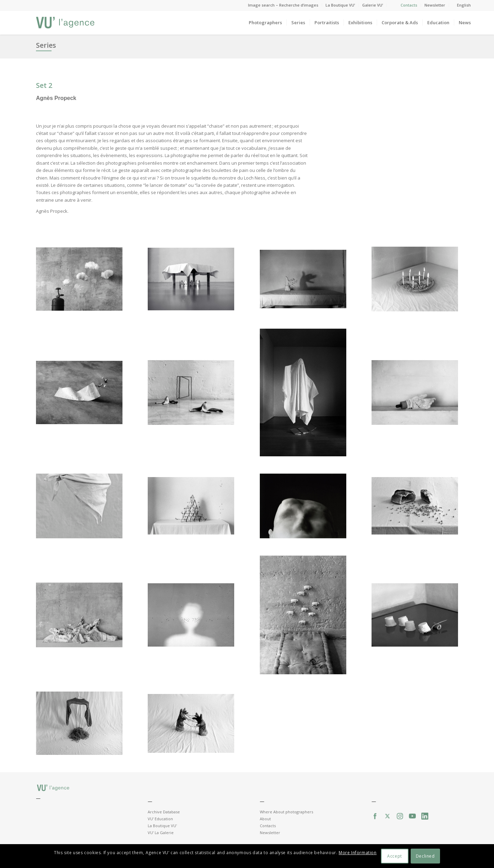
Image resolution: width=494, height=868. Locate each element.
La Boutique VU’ (340, 5)
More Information (358, 853)
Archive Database (164, 812)
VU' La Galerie (161, 833)
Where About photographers (286, 812)
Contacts (409, 5)
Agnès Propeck (56, 98)
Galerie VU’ (373, 5)
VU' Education (160, 819)
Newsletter (435, 5)
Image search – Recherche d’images (283, 5)
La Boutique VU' (162, 826)
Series (46, 45)
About (265, 819)
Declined (425, 856)
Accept (395, 856)
